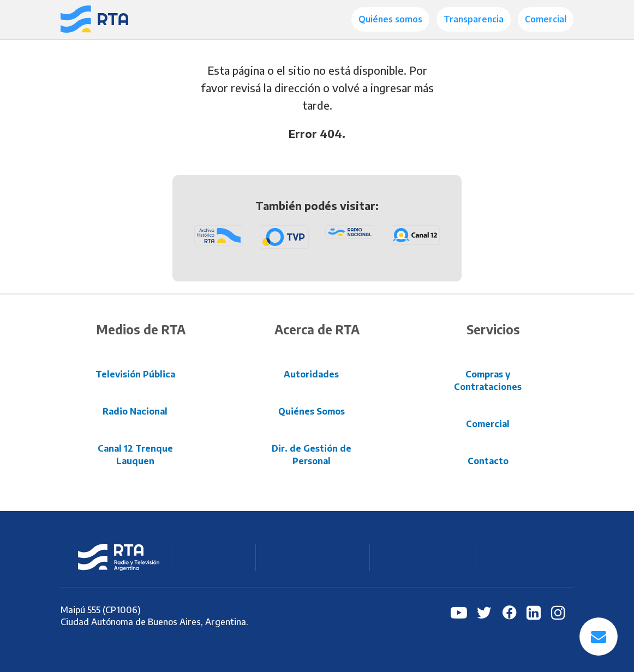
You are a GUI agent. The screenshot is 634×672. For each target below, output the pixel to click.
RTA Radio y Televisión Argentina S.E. (119, 557)
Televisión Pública (135, 374)
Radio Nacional (135, 411)
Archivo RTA (522, 557)
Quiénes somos (390, 19)
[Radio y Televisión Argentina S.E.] (94, 20)
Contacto (488, 461)
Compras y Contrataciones (488, 380)
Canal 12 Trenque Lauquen (135, 455)
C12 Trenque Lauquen (424, 557)
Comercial (546, 19)
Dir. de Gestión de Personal (312, 455)
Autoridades (311, 374)
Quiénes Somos (312, 411)
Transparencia (474, 19)
